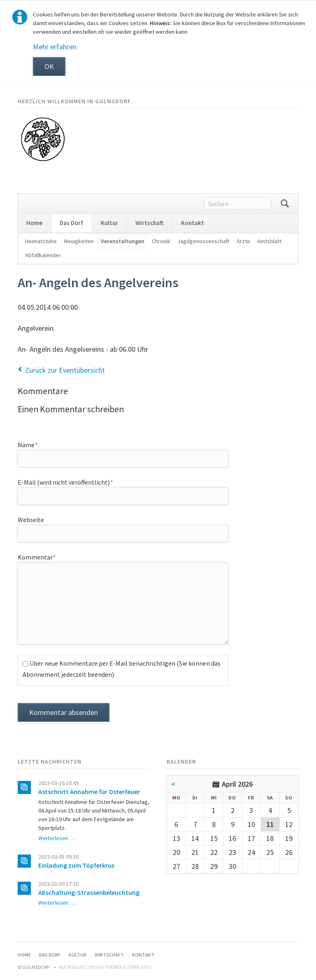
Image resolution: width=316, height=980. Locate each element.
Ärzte (243, 241)
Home (34, 223)
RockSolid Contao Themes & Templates (105, 967)
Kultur (109, 223)
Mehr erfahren (55, 47)
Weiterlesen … (57, 838)
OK (49, 66)
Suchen (285, 204)
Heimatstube (41, 241)
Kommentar (37, 557)
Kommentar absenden (64, 712)
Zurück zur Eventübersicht (65, 370)
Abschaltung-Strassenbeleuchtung (89, 892)
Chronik (161, 241)
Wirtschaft (150, 223)
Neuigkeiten (79, 241)
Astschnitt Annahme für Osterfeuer (89, 792)
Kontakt (193, 223)
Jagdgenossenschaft (203, 241)
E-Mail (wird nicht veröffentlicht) (66, 482)
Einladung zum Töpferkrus (76, 865)
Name (33, 444)
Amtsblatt (269, 241)
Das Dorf (71, 223)
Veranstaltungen (123, 241)
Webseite (31, 520)
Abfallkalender (43, 255)
